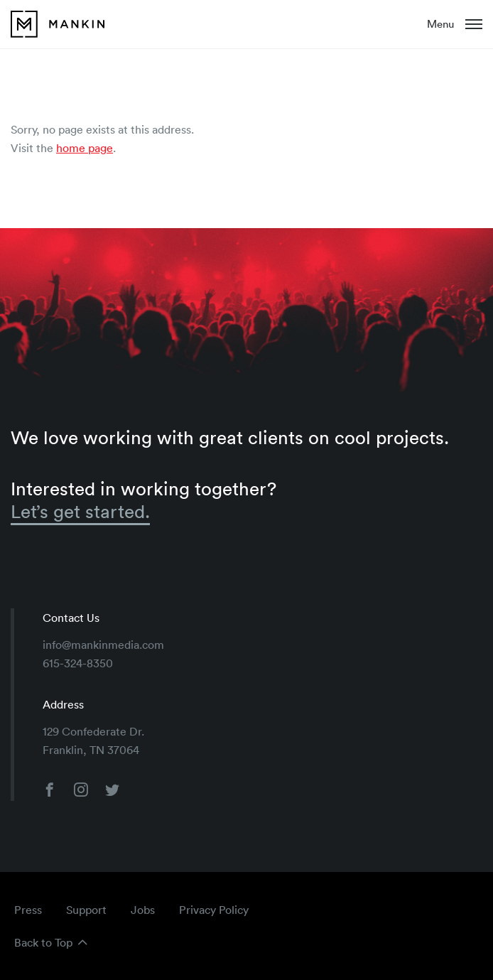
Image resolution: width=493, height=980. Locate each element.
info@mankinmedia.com (103, 645)
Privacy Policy (214, 910)
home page (85, 148)
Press (28, 910)
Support (86, 910)
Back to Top (43, 942)
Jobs (143, 910)
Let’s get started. (80, 512)
